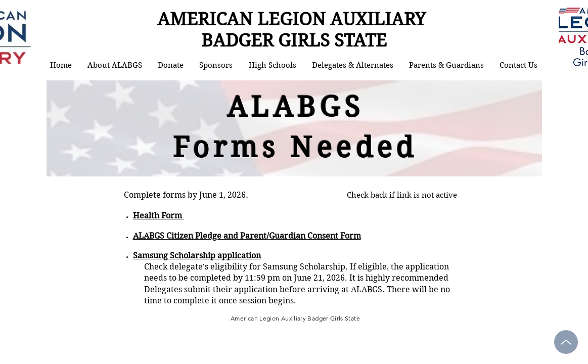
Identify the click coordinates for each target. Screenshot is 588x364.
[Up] (566, 342)
